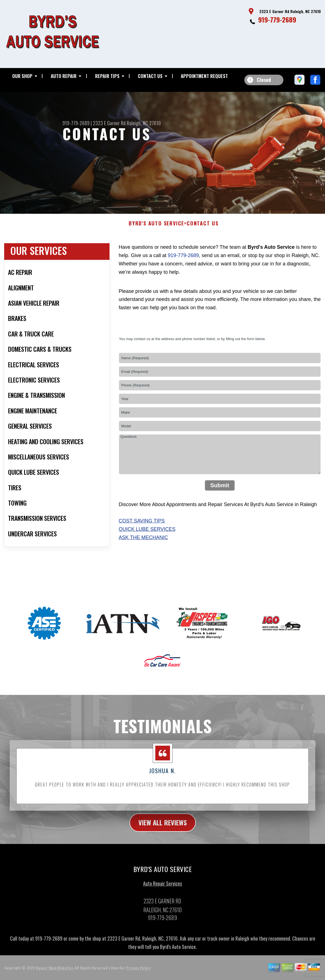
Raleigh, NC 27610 (144, 123)
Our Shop (22, 76)
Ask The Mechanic (143, 542)
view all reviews (163, 826)
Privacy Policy (138, 972)
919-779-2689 (277, 19)
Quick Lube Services (147, 534)
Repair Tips (107, 76)
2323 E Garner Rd (109, 123)
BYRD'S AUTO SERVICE (156, 228)
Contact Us (150, 76)
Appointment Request (204, 76)
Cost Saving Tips (142, 525)
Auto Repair (64, 76)
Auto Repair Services (162, 888)
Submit (220, 490)
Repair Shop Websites (54, 972)
